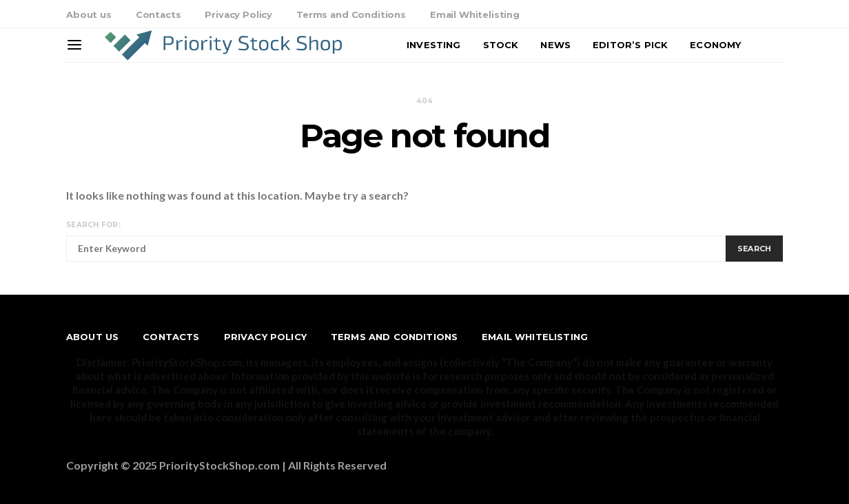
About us (89, 14)
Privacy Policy (238, 14)
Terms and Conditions (351, 14)
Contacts (158, 14)
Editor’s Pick (630, 45)
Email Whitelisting (475, 14)
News (555, 45)
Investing (433, 45)
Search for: (93, 225)
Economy (715, 45)
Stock (501, 45)
